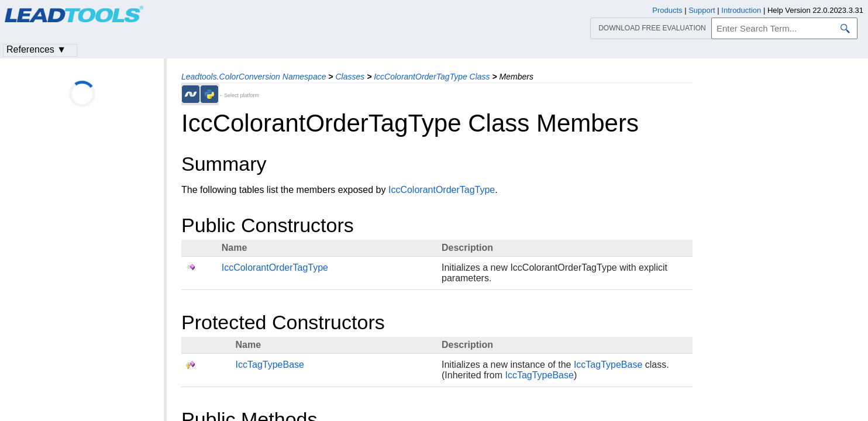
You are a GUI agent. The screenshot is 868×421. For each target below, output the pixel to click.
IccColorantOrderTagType (442, 190)
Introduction (741, 10)
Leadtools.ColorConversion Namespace (254, 77)
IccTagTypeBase (270, 365)
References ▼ (36, 49)
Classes (350, 77)
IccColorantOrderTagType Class (432, 77)
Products (667, 10)
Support (702, 10)
